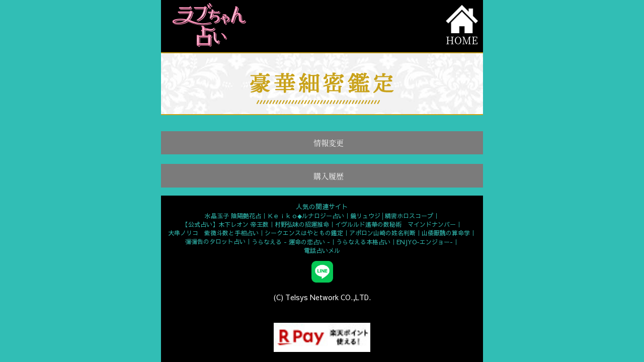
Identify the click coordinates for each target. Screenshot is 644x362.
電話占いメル (322, 250)
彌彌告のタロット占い (215, 241)
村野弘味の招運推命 (302, 224)
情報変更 (329, 143)
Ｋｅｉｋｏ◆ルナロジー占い (306, 216)
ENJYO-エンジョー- (425, 242)
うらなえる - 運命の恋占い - (291, 242)
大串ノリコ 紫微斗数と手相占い (213, 233)
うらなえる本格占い (363, 242)
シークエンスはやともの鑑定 (304, 233)
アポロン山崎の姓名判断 (382, 233)
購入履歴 (329, 176)
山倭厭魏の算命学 (446, 233)
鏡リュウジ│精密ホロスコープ (392, 216)
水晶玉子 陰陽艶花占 (233, 216)
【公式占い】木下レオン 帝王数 (225, 224)
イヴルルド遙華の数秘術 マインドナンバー (395, 224)
